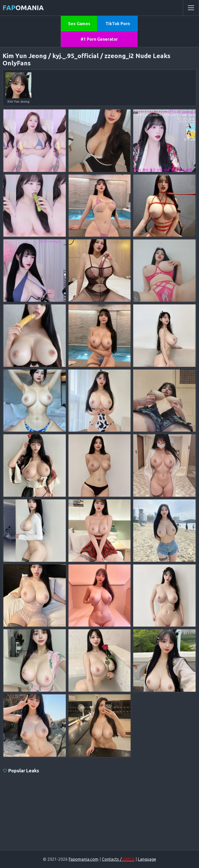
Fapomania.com (84, 859)
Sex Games (79, 24)
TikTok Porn (118, 24)
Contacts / (118, 859)
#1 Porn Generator (99, 39)
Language (147, 859)
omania (23, 8)
